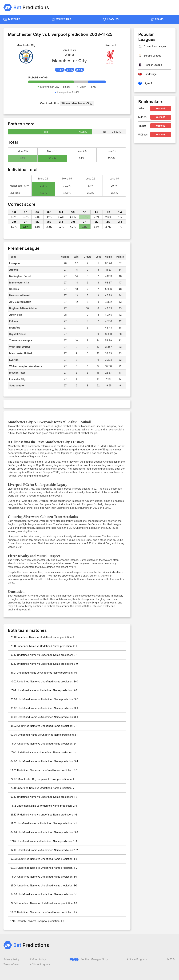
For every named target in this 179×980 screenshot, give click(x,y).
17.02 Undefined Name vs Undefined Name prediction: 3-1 (44, 690)
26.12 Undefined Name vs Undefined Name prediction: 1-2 (44, 815)
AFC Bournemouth (20, 302)
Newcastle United (20, 295)
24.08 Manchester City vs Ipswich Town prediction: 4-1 (42, 779)
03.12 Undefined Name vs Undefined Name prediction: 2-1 (44, 655)
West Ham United (19, 347)
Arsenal (14, 270)
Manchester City (19, 283)
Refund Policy (38, 959)
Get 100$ (161, 108)
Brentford (15, 328)
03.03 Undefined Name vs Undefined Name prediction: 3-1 (44, 708)
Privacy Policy (12, 959)
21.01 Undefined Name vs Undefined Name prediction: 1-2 (44, 823)
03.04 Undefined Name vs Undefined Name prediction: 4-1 (44, 735)
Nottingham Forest (20, 276)
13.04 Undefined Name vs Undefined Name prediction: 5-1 (44, 744)
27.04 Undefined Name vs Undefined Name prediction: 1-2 (44, 903)
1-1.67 (60, 70)
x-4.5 (70, 70)
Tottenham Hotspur (21, 340)
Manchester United (21, 353)
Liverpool (15, 263)
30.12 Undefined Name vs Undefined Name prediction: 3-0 (44, 664)
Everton (14, 360)
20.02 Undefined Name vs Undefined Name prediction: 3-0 (44, 699)
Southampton (17, 385)
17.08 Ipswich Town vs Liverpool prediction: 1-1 (37, 921)
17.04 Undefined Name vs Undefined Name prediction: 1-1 (43, 752)
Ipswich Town (17, 373)
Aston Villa (16, 315)
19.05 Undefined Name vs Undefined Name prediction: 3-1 (44, 770)
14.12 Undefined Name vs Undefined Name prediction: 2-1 (44, 806)
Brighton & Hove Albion (23, 308)
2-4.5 (80, 70)
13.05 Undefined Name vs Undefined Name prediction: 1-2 (44, 912)
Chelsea (14, 289)
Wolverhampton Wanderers (26, 366)
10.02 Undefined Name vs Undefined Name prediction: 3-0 (44, 681)
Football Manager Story (89, 959)
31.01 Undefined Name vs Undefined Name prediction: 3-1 (44, 673)
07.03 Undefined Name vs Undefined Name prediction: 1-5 (44, 859)
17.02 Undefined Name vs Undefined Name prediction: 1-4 (44, 841)
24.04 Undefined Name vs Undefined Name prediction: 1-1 (44, 894)
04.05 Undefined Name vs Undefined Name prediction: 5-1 (44, 761)
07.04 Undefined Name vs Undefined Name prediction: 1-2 (44, 868)
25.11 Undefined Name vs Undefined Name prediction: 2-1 (43, 637)
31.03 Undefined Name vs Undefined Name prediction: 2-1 (44, 726)
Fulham (14, 321)
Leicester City (17, 379)
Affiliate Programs (40, 964)
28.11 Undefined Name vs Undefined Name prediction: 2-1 (44, 646)
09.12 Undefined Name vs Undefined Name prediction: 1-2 (44, 797)
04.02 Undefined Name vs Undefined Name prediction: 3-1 (44, 832)
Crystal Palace (18, 334)
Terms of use (11, 964)
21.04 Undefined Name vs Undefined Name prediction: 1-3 (44, 885)
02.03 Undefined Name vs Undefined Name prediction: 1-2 (44, 850)
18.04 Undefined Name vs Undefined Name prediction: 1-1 (44, 877)
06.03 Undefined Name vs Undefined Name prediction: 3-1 (44, 717)
